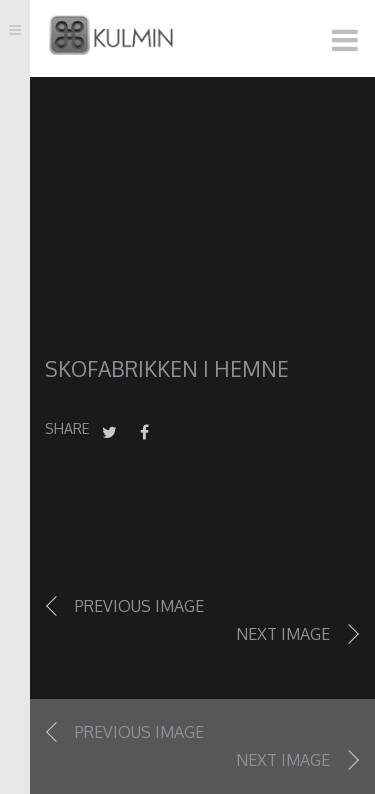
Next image (283, 634)
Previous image (139, 606)
